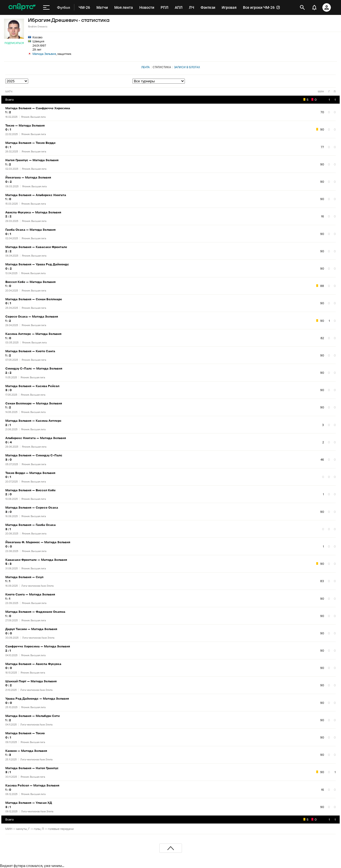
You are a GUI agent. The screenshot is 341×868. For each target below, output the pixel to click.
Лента (145, 67)
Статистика (162, 67)
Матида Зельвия (44, 54)
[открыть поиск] (302, 7)
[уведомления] (314, 7)
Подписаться (14, 43)
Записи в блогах (187, 67)
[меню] (46, 7)
